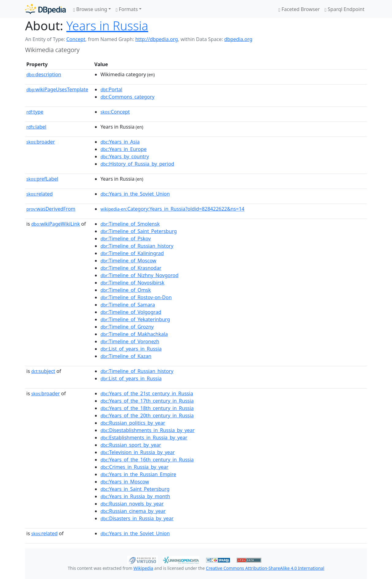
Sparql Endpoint (345, 9)
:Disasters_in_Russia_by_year (137, 518)
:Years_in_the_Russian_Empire (138, 474)
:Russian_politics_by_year (133, 423)
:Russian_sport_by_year (131, 445)
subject (43, 371)
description (44, 74)
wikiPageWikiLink (56, 224)
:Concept (115, 112)
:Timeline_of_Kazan (126, 356)
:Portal (111, 89)
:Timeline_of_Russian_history (137, 246)
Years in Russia (107, 26)
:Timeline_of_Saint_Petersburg (139, 231)
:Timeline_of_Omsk (126, 290)
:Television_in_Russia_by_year (138, 452)
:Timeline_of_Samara (128, 305)
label (36, 127)
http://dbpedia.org (157, 39)
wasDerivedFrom (51, 209)
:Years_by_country (125, 156)
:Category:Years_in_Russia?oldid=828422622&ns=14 (172, 209)
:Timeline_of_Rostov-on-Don (136, 297)
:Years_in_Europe (124, 149)
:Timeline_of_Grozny (127, 327)
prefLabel (42, 179)
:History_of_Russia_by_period (137, 164)
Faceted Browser (299, 9)
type (35, 112)
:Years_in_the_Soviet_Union (135, 194)
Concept (76, 39)
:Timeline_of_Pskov (126, 239)
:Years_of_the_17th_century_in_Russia (147, 401)
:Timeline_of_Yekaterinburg (135, 319)
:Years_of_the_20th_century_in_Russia (147, 415)
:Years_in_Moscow (125, 482)
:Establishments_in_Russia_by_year (144, 438)
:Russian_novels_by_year (132, 504)
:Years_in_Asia (120, 142)
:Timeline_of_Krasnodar (131, 268)
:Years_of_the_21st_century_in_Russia (147, 393)
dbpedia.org (238, 39)
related (40, 194)
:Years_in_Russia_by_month (135, 496)
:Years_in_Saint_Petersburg (135, 489)
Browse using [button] (90, 9)
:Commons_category (127, 97)
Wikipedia (143, 568)
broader (41, 142)
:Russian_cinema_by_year (133, 511)
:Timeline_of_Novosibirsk (132, 283)
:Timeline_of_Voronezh (130, 341)
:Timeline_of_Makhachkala (134, 334)
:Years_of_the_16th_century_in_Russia (147, 460)
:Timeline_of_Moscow (128, 261)
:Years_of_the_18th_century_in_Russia (147, 408)
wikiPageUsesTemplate (57, 89)
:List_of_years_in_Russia (131, 349)
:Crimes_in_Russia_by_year (134, 467)
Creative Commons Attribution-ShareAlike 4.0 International (265, 568)
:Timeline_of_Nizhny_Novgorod (139, 275)
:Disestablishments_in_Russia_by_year (147, 430)
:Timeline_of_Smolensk (130, 224)
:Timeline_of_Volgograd (131, 312)
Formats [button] (127, 9)
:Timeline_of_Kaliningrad (132, 253)
